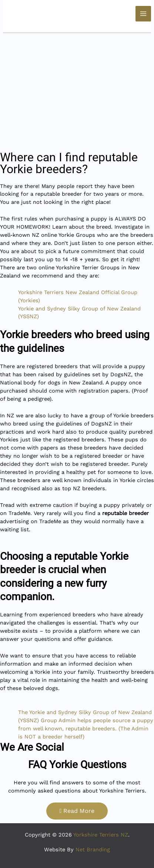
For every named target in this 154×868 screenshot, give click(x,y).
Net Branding (93, 850)
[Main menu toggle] (143, 14)
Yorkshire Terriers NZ (101, 835)
